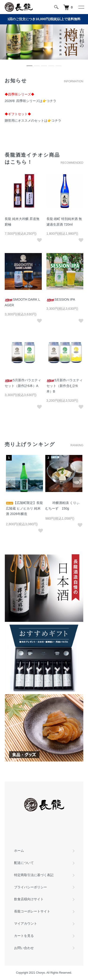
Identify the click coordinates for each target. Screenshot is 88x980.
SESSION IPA (61, 299)
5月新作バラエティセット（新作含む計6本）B (65, 386)
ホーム (19, 851)
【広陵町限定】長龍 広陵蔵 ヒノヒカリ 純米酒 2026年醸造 (24, 508)
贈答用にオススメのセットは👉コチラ (33, 121)
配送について (24, 863)
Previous (10, 482)
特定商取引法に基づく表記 (34, 875)
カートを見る (24, 936)
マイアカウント (26, 923)
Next (78, 482)
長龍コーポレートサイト (32, 911)
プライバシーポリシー (31, 887)
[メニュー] (81, 7)
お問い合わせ (24, 948)
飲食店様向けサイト (29, 899)
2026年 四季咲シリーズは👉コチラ (31, 101)
